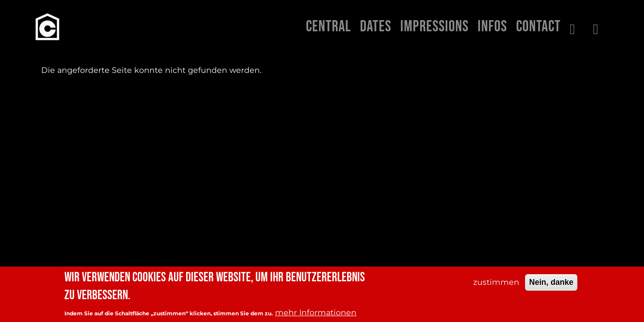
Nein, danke (551, 282)
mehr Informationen (316, 312)
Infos (492, 27)
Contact (538, 27)
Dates (376, 27)
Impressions (434, 27)
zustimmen (496, 282)
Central (328, 27)
